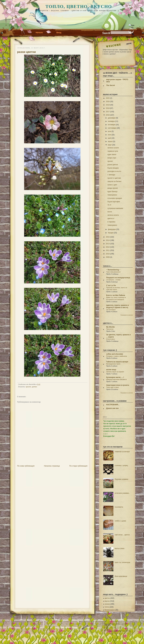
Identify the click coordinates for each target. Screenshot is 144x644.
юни (109, 135)
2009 (108, 257)
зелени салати (113, 148)
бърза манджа (113, 168)
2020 (108, 102)
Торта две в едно (113, 387)
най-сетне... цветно (122, 535)
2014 (108, 240)
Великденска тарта (113, 364)
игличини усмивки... (122, 493)
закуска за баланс (114, 181)
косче (110, 212)
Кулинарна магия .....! (115, 377)
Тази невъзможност (113, 272)
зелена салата (113, 215)
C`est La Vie (111, 285)
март (110, 145)
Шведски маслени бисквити (116, 379)
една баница (112, 192)
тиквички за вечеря (122, 452)
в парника (111, 222)
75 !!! (109, 205)
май (109, 138)
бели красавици (121, 576)
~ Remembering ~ (113, 270)
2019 (108, 105)
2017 (108, 112)
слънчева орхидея (115, 198)
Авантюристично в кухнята (118, 385)
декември (112, 118)
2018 (108, 108)
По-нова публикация (26, 466)
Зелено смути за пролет (115, 372)
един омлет (112, 155)
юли (109, 131)
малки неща (111, 370)
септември (112, 128)
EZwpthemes (126, 631)
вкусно (107, 601)
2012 (108, 247)
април (110, 141)
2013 (108, 244)
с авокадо (111, 175)
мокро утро (112, 158)
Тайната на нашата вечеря (117, 362)
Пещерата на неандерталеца (118, 278)
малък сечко (120, 549)
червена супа (113, 151)
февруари (112, 229)
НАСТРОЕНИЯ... (113, 405)
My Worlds (110, 327)
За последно (111, 310)
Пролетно (110, 329)
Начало (39, 33)
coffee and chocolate (115, 354)
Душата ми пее (112, 408)
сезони (107, 604)
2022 (108, 98)
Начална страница (52, 466)
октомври (112, 125)
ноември (111, 121)
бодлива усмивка (122, 479)
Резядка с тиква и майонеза (117, 356)
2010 (108, 254)
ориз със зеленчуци (123, 562)
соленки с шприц (121, 466)
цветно (34, 387)
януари (111, 233)
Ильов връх (111, 339)
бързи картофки (114, 202)
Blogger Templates (110, 627)
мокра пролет (113, 188)
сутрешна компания (115, 208)
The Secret (110, 85)
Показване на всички (127, 315)
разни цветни (26, 52)
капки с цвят (112, 185)
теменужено (112, 195)
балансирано (110, 610)
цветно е (111, 218)
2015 (108, 237)
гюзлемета (119, 507)
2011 (108, 250)
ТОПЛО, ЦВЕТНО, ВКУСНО (79, 6)
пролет (28, 387)
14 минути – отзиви (113, 280)
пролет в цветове (114, 178)
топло (107, 607)
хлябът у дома (120, 521)
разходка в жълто (114, 171)
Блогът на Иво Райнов (116, 295)
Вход (59, 33)
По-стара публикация (78, 466)
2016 (108, 115)
